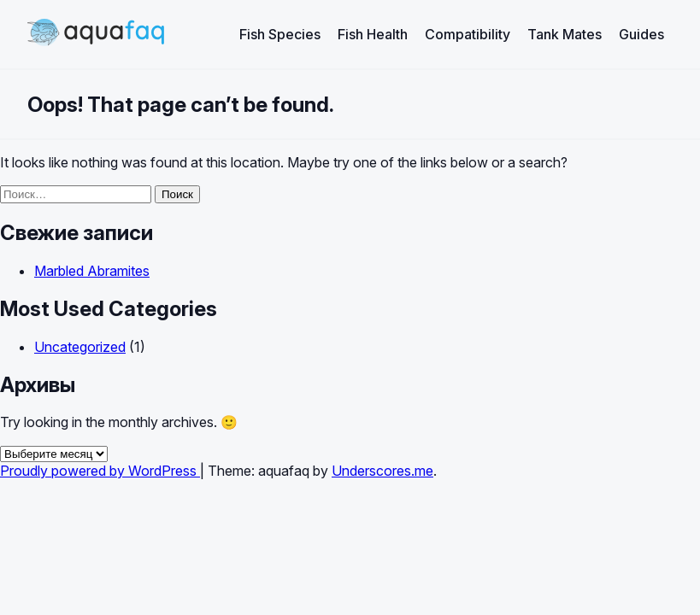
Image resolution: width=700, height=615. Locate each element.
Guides (641, 34)
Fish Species (280, 34)
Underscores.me (382, 471)
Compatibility (468, 34)
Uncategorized (80, 347)
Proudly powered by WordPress (100, 471)
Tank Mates (565, 34)
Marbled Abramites (92, 271)
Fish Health (373, 34)
